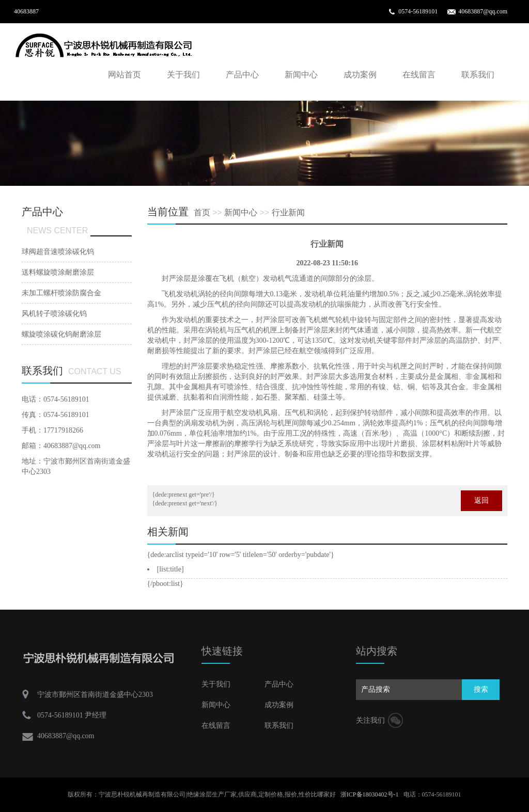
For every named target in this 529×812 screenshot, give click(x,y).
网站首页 (125, 75)
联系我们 (478, 75)
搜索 (481, 689)
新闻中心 (301, 75)
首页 (202, 212)
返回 (481, 500)
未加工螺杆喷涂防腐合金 (61, 293)
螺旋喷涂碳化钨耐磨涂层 (61, 334)
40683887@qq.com (483, 11)
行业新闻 (288, 212)
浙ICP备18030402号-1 (370, 794)
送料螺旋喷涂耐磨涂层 (58, 272)
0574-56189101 (418, 11)
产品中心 (242, 75)
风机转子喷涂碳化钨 (54, 314)
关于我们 (183, 75)
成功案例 (360, 75)
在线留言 (419, 75)
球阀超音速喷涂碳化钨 (58, 252)
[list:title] (170, 569)
